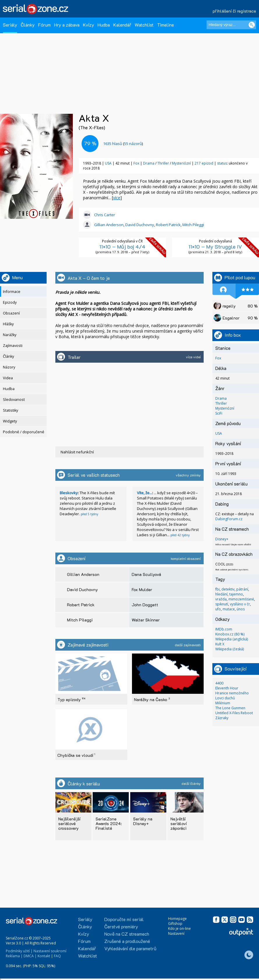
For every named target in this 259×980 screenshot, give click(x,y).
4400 (219, 683)
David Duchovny (140, 225)
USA (108, 163)
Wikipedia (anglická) (232, 639)
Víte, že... (145, 493)
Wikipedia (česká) (230, 649)
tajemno (236, 594)
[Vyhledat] (252, 25)
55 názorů (133, 144)
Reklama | (14, 956)
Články (28, 25)
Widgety (10, 421)
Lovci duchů (225, 698)
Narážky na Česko (152, 699)
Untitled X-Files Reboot (234, 713)
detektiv (228, 589)
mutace (229, 609)
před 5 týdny (89, 514)
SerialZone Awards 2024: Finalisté (109, 823)
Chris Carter (105, 215)
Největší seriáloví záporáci (179, 823)
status (222, 163)
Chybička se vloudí (76, 755)
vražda (221, 599)
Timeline (165, 25)
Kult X (220, 644)
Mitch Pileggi (193, 225)
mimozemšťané (241, 599)
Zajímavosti (13, 346)
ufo (218, 609)
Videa (8, 378)
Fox (136, 163)
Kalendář (122, 25)
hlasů (113, 144)
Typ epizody (71, 699)
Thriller (164, 163)
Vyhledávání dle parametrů (130, 948)
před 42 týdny (180, 535)
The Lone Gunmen (230, 708)
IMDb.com (224, 629)
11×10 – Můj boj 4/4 (122, 247)
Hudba (104, 25)
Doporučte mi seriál (124, 919)
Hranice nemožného (232, 693)
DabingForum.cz (229, 519)
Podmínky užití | (19, 951)
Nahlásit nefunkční (77, 452)
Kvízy (89, 25)
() (123, 144)
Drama (149, 163)
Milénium (223, 703)
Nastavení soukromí (50, 951)
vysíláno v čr (240, 604)
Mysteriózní (182, 163)
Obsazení (11, 313)
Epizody (10, 302)
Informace (12, 292)
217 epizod (204, 163)
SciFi (219, 413)
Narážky (10, 335)
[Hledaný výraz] (231, 25)
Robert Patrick (168, 225)
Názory (9, 367)
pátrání (242, 589)
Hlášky (8, 324)
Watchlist (144, 25)
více (117, 198)
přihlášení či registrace (234, 11)
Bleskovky (69, 493)
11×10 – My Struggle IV (215, 247)
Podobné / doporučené (24, 432)
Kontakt (44, 956)
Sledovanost (14, 400)
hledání (221, 594)
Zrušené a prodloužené (127, 941)
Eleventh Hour (227, 688)
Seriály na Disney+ (143, 821)
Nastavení (176, 933)
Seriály (10, 25)
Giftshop (175, 924)
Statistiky (10, 410)
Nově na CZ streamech (127, 934)
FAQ (57, 956)
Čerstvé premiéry (121, 926)
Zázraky (222, 718)
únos (241, 609)
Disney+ (222, 539)
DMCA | (30, 956)
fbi (217, 589)
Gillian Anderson (109, 225)
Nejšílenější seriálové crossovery (69, 823)
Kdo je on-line (179, 929)
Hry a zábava (67, 25)
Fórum (44, 25)
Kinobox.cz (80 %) (230, 634)
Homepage (177, 919)
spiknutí (222, 604)
